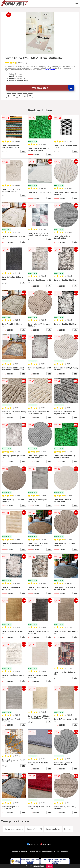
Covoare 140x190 (34, 829)
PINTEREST (46, 844)
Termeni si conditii (19, 852)
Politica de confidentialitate (41, 852)
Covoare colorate (53, 829)
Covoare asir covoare (14, 829)
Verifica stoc (53, 88)
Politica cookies (61, 852)
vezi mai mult (50, 70)
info (23, 151)
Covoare (68, 829)
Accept (50, 866)
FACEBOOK (33, 844)
